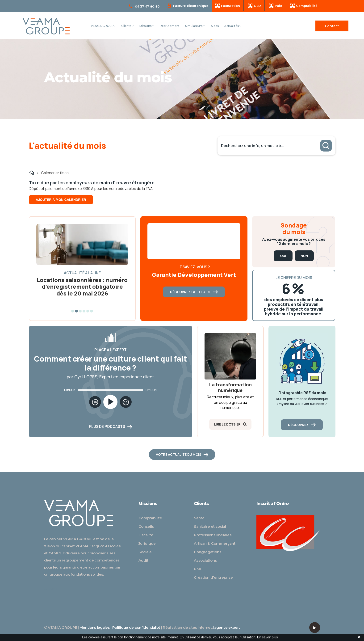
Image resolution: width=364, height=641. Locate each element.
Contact (332, 26)
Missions (147, 26)
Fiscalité (146, 535)
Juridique (147, 543)
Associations (205, 560)
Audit (143, 560)
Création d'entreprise (213, 577)
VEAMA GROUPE (103, 26)
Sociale (145, 552)
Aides (215, 26)
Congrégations (208, 552)
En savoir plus (268, 637)
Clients (128, 26)
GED (255, 6)
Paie (276, 6)
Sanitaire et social (210, 526)
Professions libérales (213, 535)
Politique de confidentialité (136, 627)
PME (198, 569)
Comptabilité (304, 6)
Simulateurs (195, 26)
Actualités (233, 26)
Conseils (146, 526)
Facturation (228, 6)
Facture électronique (188, 6)
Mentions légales (94, 627)
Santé (199, 518)
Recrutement (170, 26)
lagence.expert (227, 627)
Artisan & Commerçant (215, 543)
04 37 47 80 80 (144, 6)
